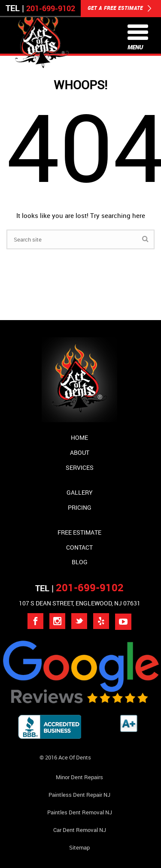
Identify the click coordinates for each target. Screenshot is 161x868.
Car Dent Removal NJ (80, 830)
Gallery (80, 492)
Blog (80, 562)
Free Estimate (79, 532)
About (80, 452)
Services (80, 467)
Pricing (80, 507)
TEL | (79, 588)
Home (79, 437)
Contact (79, 547)
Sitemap (79, 847)
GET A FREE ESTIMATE (120, 9)
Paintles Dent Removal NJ (80, 812)
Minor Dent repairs (79, 777)
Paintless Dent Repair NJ (79, 795)
